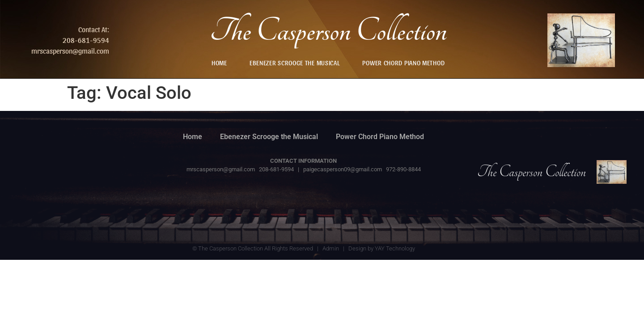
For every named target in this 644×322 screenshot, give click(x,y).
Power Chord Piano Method (403, 63)
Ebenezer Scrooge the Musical (295, 63)
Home (219, 63)
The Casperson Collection (328, 31)
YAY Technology (395, 248)
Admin (331, 248)
